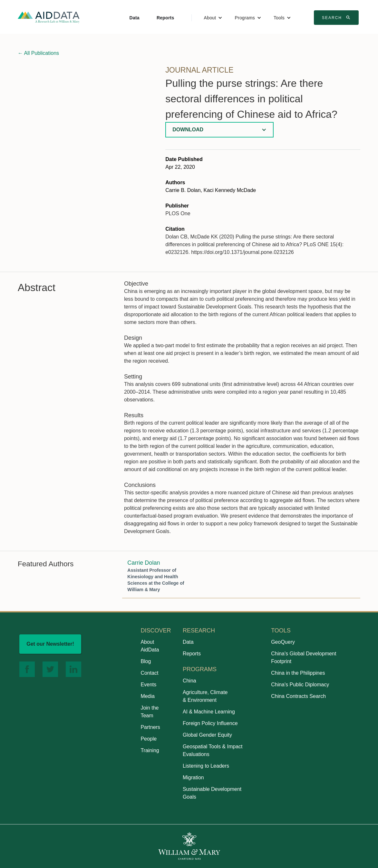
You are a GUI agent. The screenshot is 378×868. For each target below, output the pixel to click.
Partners (150, 727)
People (149, 739)
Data (135, 18)
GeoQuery (283, 642)
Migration (193, 777)
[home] (49, 17)
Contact (149, 673)
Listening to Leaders (206, 766)
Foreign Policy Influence (210, 723)
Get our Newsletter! (50, 644)
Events (148, 685)
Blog (146, 661)
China (189, 681)
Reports (165, 18)
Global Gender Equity (207, 735)
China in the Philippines (298, 673)
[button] (213, 18)
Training (150, 750)
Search (337, 17)
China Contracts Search (298, 696)
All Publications (38, 53)
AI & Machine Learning (209, 712)
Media (148, 696)
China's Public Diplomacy (300, 685)
